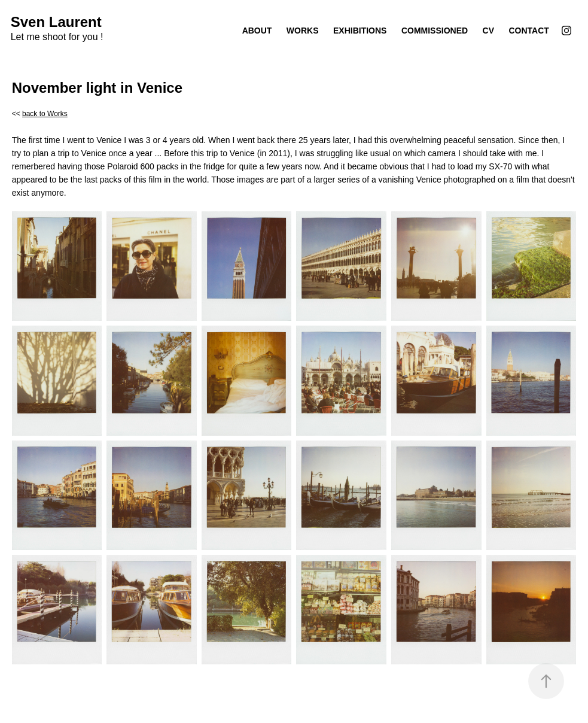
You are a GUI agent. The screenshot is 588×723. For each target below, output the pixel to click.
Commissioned (435, 31)
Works (303, 31)
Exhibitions (360, 31)
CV (488, 31)
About (257, 31)
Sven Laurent (56, 22)
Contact (529, 31)
